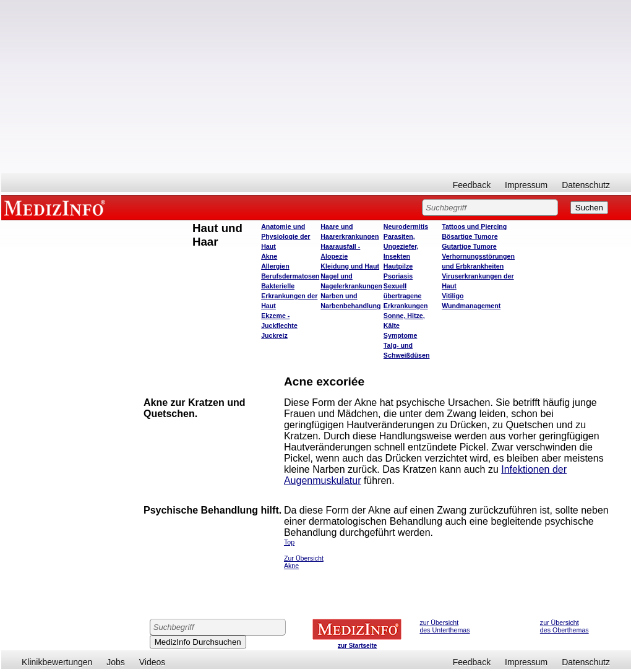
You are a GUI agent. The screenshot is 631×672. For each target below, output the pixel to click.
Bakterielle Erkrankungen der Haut (289, 296)
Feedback (472, 185)
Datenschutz (586, 185)
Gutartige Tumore (469, 246)
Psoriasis (398, 276)
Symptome (400, 335)
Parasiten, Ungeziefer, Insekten (401, 246)
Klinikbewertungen (57, 662)
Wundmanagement (471, 306)
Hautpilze (398, 266)
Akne (269, 256)
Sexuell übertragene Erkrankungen (406, 296)
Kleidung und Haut (350, 266)
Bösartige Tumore (470, 236)
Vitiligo (453, 296)
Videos (152, 662)
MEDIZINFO (57, 207)
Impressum (526, 185)
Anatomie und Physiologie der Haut (285, 236)
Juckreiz (274, 335)
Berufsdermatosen (290, 276)
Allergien (275, 266)
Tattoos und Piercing (474, 226)
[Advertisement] (316, 87)
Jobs (116, 662)
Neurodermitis (406, 226)
